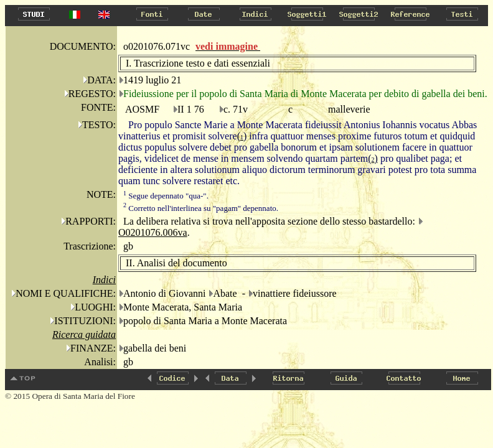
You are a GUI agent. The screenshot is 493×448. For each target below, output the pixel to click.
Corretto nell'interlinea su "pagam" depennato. (201, 208)
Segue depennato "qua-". (166, 196)
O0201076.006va (153, 232)
